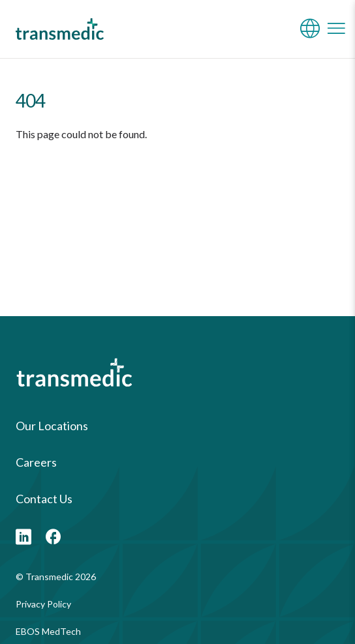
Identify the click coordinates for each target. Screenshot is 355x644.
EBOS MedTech (48, 631)
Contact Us (44, 499)
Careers (36, 462)
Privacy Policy (43, 604)
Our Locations (52, 426)
